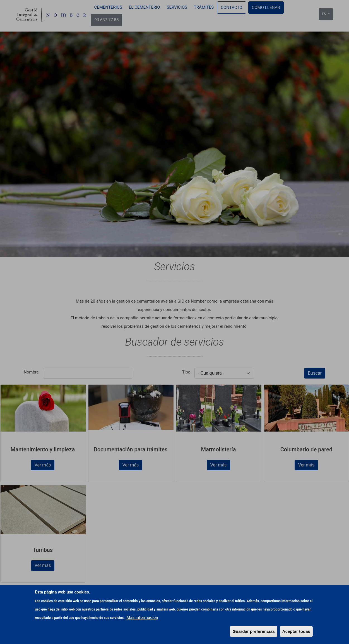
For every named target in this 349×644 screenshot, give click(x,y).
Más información (142, 617)
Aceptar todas (296, 631)
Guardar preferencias (254, 631)
